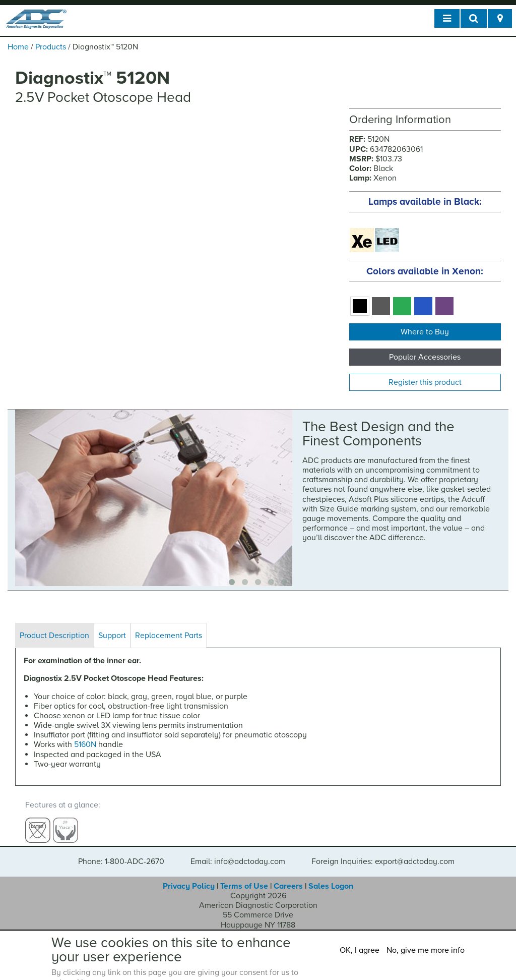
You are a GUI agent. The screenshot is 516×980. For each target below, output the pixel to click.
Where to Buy (425, 332)
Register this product (425, 382)
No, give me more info (426, 950)
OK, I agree (360, 950)
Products (51, 47)
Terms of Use (244, 877)
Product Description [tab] (54, 636)
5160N (85, 744)
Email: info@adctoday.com (238, 852)
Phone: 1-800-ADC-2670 (121, 852)
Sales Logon (331, 877)
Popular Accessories (425, 357)
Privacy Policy (189, 877)
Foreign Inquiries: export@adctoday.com (383, 852)
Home (18, 47)
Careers (288, 877)
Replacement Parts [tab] (169, 636)
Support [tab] (112, 636)
